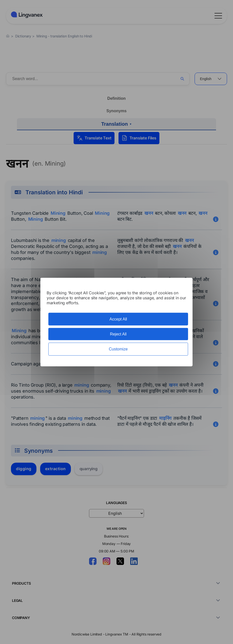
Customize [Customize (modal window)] (118, 349)
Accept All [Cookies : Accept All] (118, 319)
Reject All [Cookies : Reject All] (118, 334)
